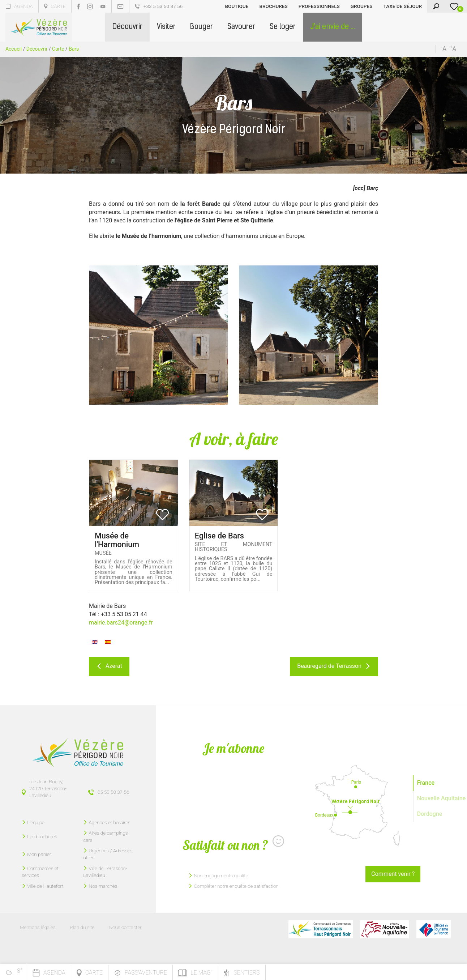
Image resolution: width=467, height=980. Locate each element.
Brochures (273, 6)
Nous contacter (125, 927)
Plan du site (82, 927)
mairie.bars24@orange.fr (121, 623)
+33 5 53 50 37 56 (159, 6)
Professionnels (319, 6)
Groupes (362, 6)
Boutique (237, 6)
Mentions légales (38, 927)
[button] (127, 27)
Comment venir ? (393, 874)
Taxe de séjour (402, 6)
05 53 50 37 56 (113, 792)
